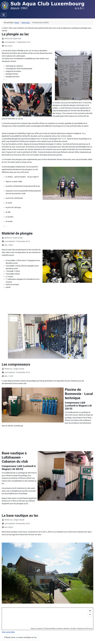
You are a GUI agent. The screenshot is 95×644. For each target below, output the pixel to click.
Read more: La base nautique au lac (20, 637)
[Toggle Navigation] (4, 15)
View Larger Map (8, 632)
